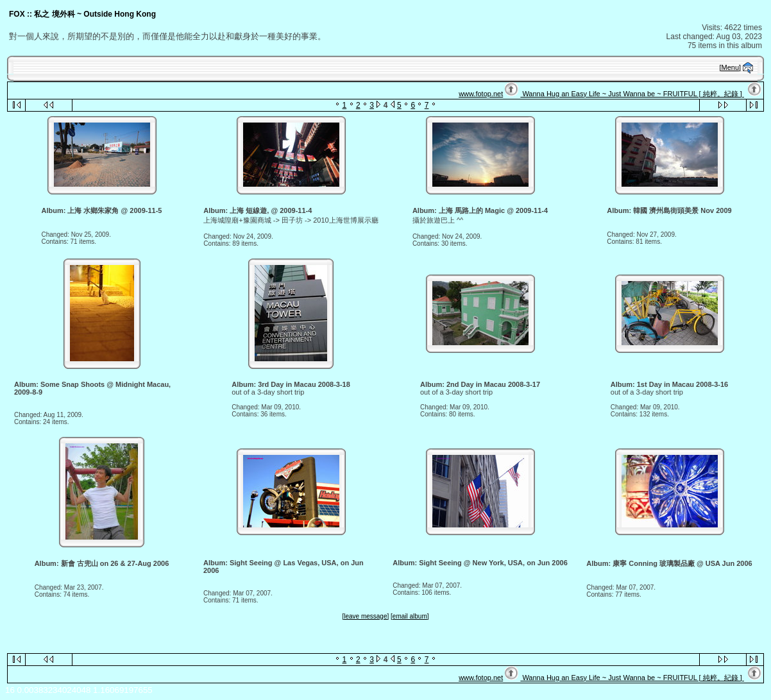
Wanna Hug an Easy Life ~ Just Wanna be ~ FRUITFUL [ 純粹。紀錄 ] (632, 94)
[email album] (410, 616)
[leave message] (365, 616)
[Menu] (731, 67)
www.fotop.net (481, 94)
